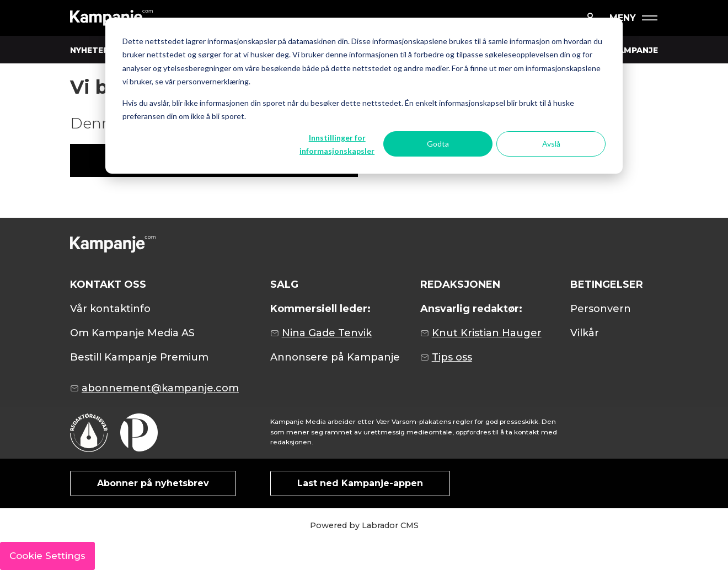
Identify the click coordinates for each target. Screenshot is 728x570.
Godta (438, 144)
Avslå (551, 144)
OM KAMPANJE (626, 50)
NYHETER (89, 50)
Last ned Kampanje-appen (360, 483)
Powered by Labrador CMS (364, 525)
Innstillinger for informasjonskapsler (337, 144)
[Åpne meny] (633, 18)
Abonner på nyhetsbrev (153, 483)
